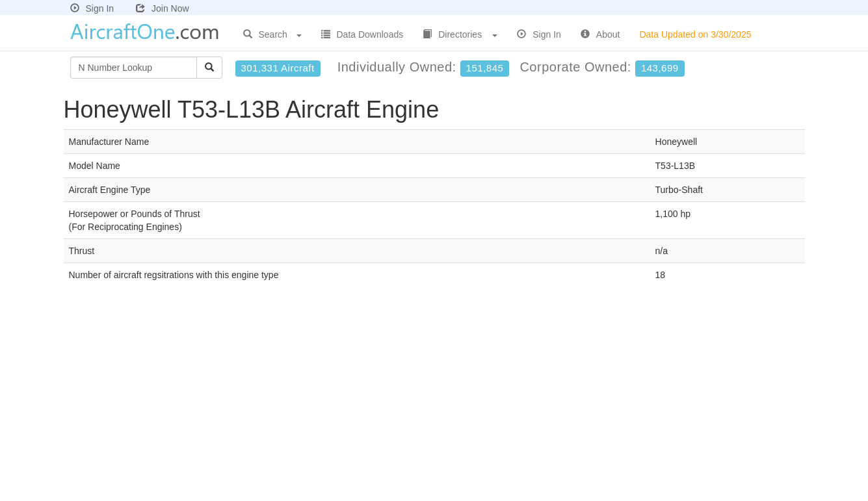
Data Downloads (362, 34)
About (600, 34)
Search (272, 34)
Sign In (92, 8)
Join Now (163, 8)
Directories (460, 34)
